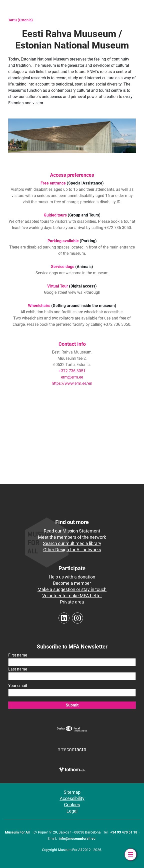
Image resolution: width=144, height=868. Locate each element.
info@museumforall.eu (77, 838)
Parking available (63, 241)
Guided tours (55, 215)
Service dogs (63, 267)
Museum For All (17, 832)
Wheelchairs (39, 306)
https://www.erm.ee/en (72, 383)
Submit (72, 705)
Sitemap (72, 792)
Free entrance (53, 183)
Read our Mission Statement (72, 531)
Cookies (72, 805)
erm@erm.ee (72, 377)
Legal (72, 811)
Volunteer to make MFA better (72, 596)
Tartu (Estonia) (20, 20)
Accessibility (72, 798)
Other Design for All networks (72, 550)
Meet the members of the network (72, 537)
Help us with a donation (72, 577)
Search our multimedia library (72, 543)
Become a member (72, 583)
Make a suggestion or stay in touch (72, 589)
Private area (72, 602)
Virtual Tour (58, 286)
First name (18, 655)
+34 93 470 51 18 (124, 832)
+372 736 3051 (72, 371)
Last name (18, 669)
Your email (18, 686)
